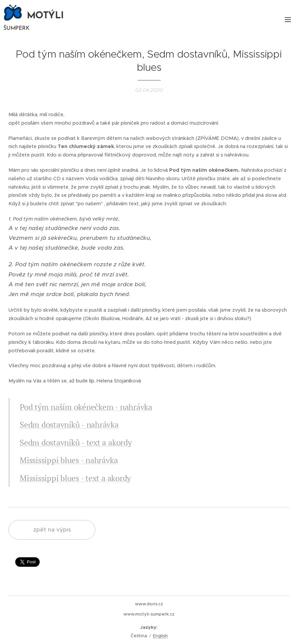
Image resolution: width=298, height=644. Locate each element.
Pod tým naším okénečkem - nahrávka (86, 407)
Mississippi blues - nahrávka (69, 460)
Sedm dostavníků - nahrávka (69, 424)
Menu (288, 20)
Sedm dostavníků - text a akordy (76, 442)
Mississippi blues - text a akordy (75, 478)
